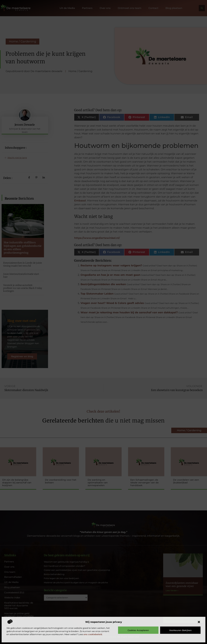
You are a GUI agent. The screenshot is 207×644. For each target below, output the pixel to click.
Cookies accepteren (138, 630)
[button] (199, 622)
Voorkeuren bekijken (180, 630)
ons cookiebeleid (93, 634)
